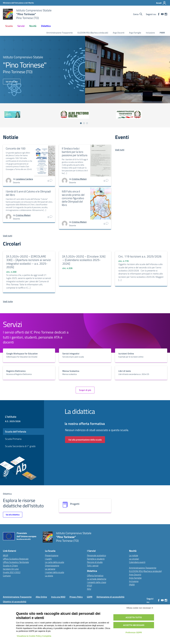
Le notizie (134, 555)
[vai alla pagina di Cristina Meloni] (79, 179)
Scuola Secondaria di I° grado (20, 446)
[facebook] (159, 14)
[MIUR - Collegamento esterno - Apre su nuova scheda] (18, 3)
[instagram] (166, 14)
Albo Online (41, 597)
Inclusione (150, 33)
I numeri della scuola (55, 572)
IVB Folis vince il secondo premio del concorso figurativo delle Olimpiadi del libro (73, 198)
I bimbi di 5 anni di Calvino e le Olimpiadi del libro (28, 193)
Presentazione (52, 555)
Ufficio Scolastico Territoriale (16, 562)
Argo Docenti (119, 33)
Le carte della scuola (55, 562)
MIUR (6, 555)
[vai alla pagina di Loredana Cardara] (24, 179)
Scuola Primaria (13, 439)
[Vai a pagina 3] (87, 123)
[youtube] (162, 14)
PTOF (90, 586)
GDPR (90, 597)
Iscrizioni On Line (11, 569)
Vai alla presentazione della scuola (85, 440)
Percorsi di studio (95, 562)
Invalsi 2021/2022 (12, 572)
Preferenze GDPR (134, 632)
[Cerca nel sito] (138, 14)
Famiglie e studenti (96, 559)
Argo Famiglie (135, 33)
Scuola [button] (9, 26)
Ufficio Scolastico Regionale (16, 559)
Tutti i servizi (93, 565)
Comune (7, 576)
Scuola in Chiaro (10, 565)
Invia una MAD (58, 597)
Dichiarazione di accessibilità (110, 597)
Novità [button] (33, 26)
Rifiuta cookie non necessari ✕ (140, 608)
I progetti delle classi (97, 582)
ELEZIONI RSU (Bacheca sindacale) (93, 33)
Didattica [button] (46, 26)
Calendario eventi (137, 562)
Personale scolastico (96, 555)
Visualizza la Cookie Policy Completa (34, 636)
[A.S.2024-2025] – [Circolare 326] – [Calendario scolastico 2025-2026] (84, 260)
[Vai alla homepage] (8, 14)
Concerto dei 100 (16, 148)
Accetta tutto (134, 617)
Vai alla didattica (13, 515)
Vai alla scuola (12, 82)
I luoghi (48, 559)
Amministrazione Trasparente (60, 33)
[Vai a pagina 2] (84, 123)
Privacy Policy (76, 597)
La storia (49, 576)
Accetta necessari (134, 625)
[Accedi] (161, 3)
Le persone (50, 569)
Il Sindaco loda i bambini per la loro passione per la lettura (75, 152)
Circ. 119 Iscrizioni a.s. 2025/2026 (140, 256)
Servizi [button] (21, 26)
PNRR (162, 33)
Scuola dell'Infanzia (16, 432)
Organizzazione (52, 565)
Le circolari (134, 559)
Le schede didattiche (97, 579)
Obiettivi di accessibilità (15, 602)
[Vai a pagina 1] (81, 123)
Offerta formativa (95, 575)
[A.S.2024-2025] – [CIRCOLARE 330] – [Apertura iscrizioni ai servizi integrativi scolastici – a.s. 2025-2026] (29, 262)
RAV (89, 589)
